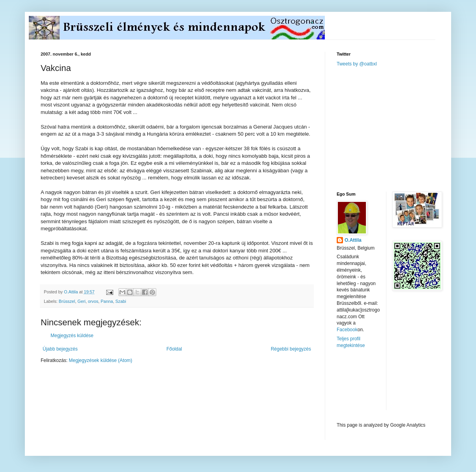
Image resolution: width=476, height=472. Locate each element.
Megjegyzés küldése (72, 336)
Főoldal (174, 349)
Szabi (121, 301)
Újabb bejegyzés (60, 349)
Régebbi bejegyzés (291, 349)
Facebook (347, 330)
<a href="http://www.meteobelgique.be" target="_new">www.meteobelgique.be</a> (370, 385)
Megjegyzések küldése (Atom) (100, 360)
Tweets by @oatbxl (357, 64)
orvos (93, 301)
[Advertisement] (396, 129)
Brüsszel (67, 301)
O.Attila (353, 240)
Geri (81, 301)
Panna (107, 301)
